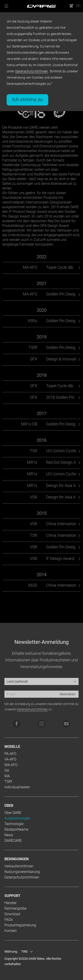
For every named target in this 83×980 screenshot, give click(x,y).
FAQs (9, 920)
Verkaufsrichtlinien (19, 866)
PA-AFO (10, 754)
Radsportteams (16, 829)
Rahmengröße (15, 908)
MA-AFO (11, 765)
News (9, 835)
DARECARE (13, 841)
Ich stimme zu (27, 100)
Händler (11, 903)
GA (7, 770)
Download (12, 914)
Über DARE (13, 813)
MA (7, 776)
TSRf (8, 782)
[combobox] (41, 681)
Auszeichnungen (17, 818)
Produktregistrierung (20, 925)
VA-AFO (10, 759)
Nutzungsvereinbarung (22, 872)
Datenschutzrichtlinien (32, 71)
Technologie (14, 824)
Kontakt (11, 931)
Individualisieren (17, 787)
